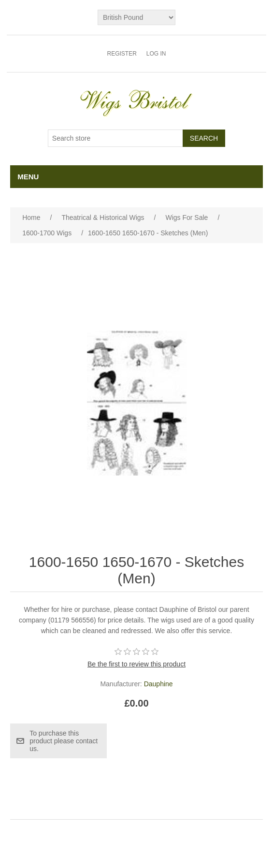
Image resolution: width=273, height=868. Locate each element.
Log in (156, 54)
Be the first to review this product (136, 664)
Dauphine (158, 684)
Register (122, 54)
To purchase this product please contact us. (64, 741)
